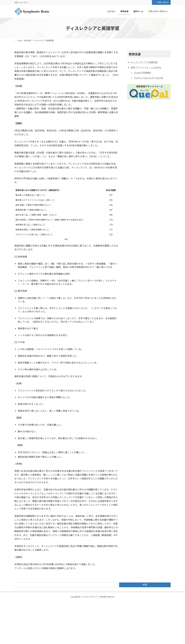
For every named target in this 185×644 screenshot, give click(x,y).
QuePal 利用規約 (143, 73)
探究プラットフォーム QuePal (146, 67)
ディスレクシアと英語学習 (144, 62)
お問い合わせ (161, 2)
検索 (145, 585)
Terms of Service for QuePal (149, 78)
